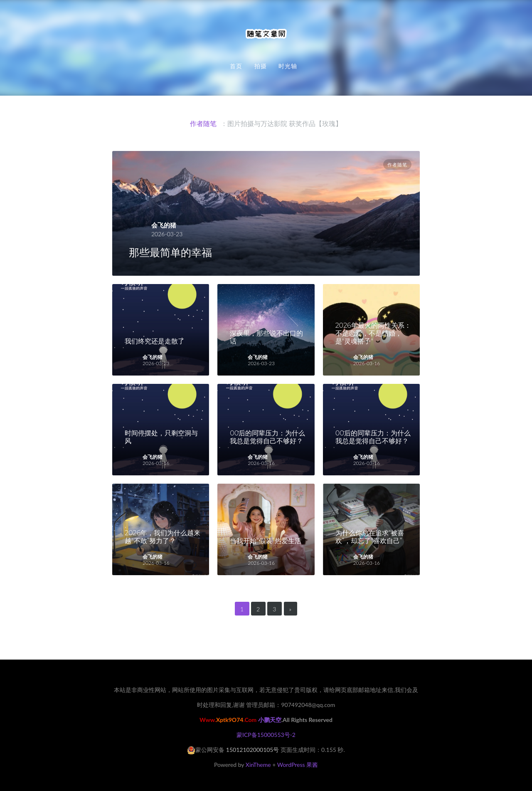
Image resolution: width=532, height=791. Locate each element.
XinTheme (258, 765)
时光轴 (288, 66)
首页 (236, 66)
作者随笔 (397, 165)
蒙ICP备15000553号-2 (266, 735)
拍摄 (261, 66)
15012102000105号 (253, 750)
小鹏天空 (270, 720)
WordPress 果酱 (298, 765)
